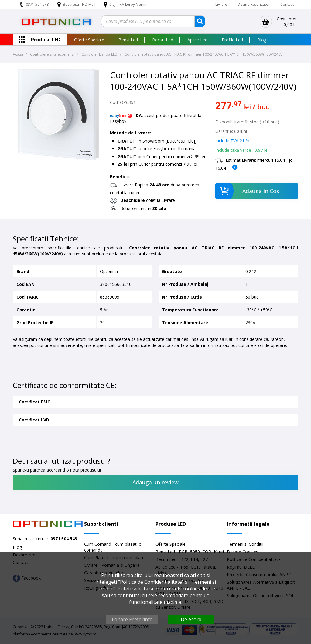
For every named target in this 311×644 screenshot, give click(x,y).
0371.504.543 (37, 4)
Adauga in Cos (247, 191)
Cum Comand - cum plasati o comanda (113, 547)
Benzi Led (128, 40)
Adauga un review (155, 482)
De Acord (191, 619)
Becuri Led (163, 40)
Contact (287, 4)
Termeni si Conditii (245, 544)
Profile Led (232, 40)
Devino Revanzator (254, 4)
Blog (262, 40)
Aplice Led (197, 40)
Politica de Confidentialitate (151, 582)
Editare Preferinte (132, 619)
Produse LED (46, 40)
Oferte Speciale (89, 40)
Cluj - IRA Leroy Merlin (128, 4)
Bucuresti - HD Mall (80, 4)
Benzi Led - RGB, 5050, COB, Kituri (190, 552)
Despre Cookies (243, 552)
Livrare (221, 4)
